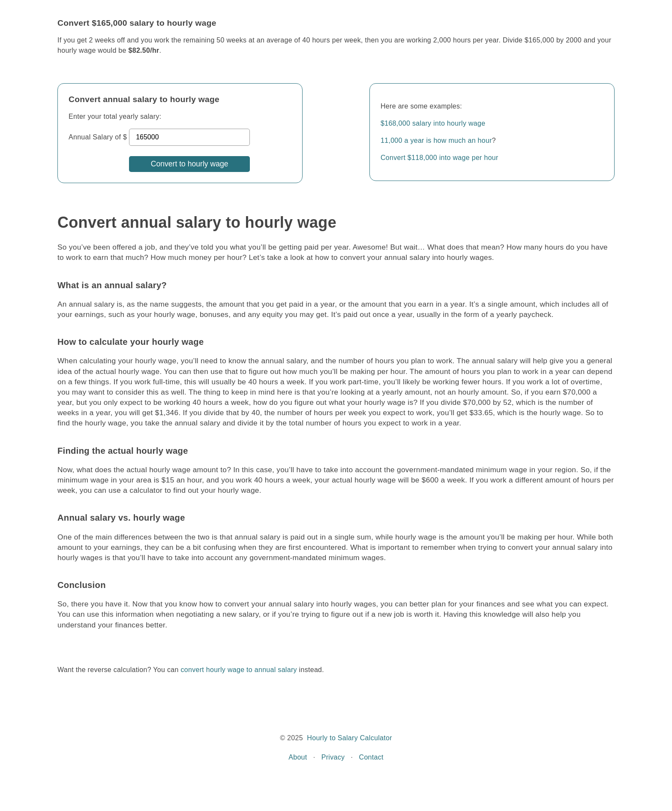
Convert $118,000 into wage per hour (439, 158)
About (298, 757)
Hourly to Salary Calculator (349, 738)
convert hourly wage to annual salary (238, 670)
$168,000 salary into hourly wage (433, 123)
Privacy (333, 757)
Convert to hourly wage (190, 164)
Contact (371, 757)
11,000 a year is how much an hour (436, 140)
